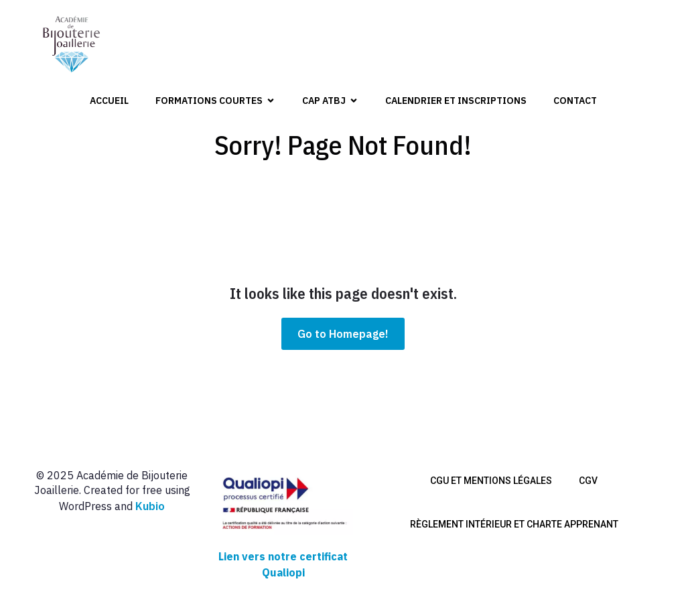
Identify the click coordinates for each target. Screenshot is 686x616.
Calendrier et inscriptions (456, 101)
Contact (575, 101)
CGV (588, 481)
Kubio (150, 506)
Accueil (109, 101)
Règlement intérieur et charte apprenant (514, 524)
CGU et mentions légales (491, 481)
